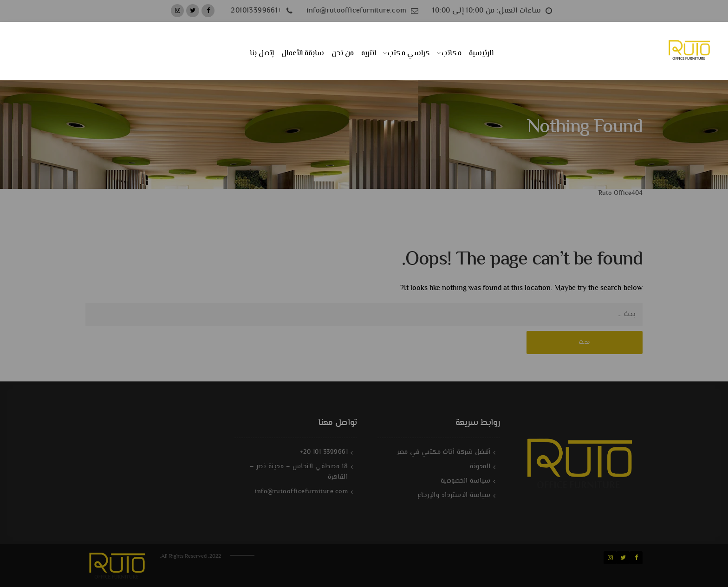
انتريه (369, 54)
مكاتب (452, 54)
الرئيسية (481, 54)
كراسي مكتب (409, 54)
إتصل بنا (262, 54)
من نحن (343, 54)
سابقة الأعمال (303, 54)
